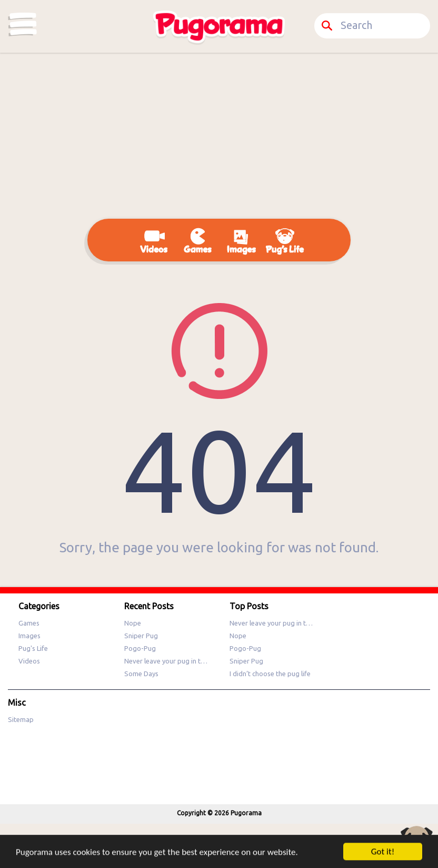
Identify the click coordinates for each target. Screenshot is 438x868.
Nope (133, 623)
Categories (23, 24)
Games (29, 623)
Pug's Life (33, 648)
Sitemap (21, 719)
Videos (29, 661)
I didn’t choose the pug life (270, 674)
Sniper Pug (141, 636)
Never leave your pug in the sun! (173, 661)
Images (29, 636)
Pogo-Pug (140, 648)
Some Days (141, 674)
